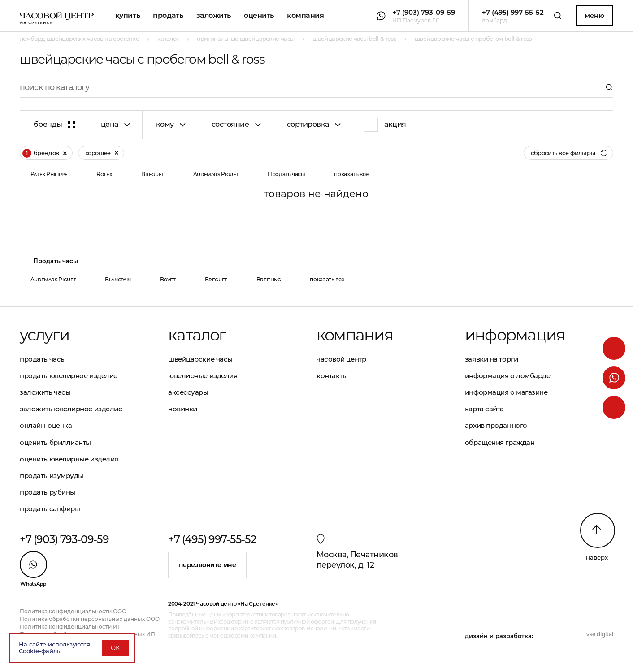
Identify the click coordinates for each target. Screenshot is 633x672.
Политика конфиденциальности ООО (73, 611)
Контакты (332, 376)
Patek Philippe (49, 174)
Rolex (104, 174)
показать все (351, 174)
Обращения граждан (500, 442)
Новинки (183, 409)
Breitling (269, 279)
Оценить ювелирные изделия (69, 459)
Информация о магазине (506, 392)
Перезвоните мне (208, 565)
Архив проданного (496, 425)
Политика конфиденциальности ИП (71, 627)
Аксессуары (188, 392)
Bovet (168, 279)
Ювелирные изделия (203, 376)
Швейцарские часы (200, 359)
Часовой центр (341, 359)
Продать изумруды (52, 476)
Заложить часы (45, 392)
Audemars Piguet (216, 174)
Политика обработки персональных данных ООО (90, 619)
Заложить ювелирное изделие (71, 409)
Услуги (44, 335)
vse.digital (600, 634)
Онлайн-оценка (46, 425)
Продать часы (286, 174)
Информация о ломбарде (508, 376)
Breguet (152, 174)
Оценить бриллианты (55, 442)
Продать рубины (48, 492)
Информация (515, 335)
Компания (305, 15)
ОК (115, 648)
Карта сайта (484, 409)
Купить (128, 15)
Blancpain (118, 279)
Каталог (197, 335)
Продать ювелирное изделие (69, 376)
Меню (594, 15)
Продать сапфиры (50, 509)
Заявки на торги (491, 359)
